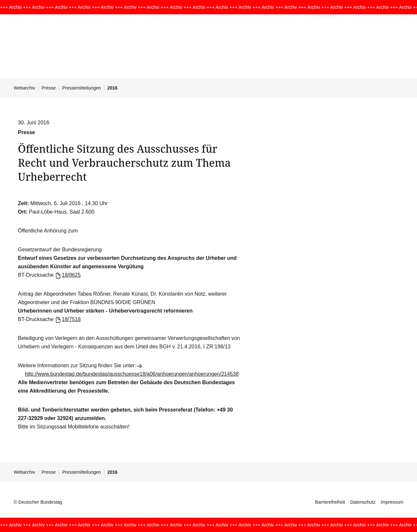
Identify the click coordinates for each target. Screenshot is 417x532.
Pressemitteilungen (82, 88)
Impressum (392, 502)
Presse (49, 88)
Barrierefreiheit (330, 502)
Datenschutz (363, 502)
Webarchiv (24, 88)
